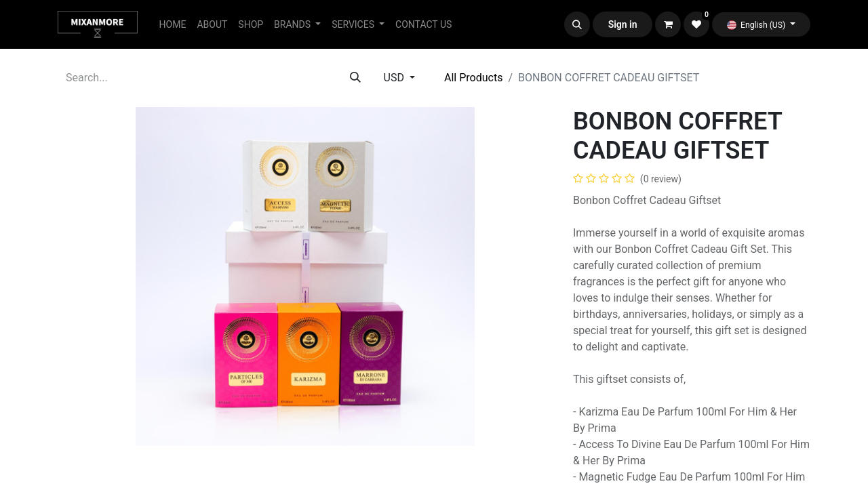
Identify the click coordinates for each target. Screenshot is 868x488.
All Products (473, 78)
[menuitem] (173, 25)
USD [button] (395, 78)
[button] (577, 24)
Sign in (623, 24)
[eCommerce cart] (668, 24)
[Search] (355, 78)
